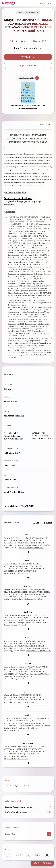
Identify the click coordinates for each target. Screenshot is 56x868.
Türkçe (42, 3)
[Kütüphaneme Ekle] (28, 78)
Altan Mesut (36, 48)
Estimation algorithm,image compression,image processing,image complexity (23, 201)
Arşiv (7, 780)
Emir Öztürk (21, 48)
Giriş (50, 3)
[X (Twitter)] (19, 855)
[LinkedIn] (28, 855)
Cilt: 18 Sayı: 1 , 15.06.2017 (19, 786)
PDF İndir (28, 57)
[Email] (47, 855)
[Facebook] (9, 855)
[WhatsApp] (37, 855)
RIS (36, 523)
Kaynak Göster (28, 66)
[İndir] (49, 834)
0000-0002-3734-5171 (13, 439)
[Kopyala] (28, 552)
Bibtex (48, 523)
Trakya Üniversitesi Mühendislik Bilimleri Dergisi (28, 107)
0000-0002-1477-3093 (42, 439)
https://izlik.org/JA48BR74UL (19, 506)
